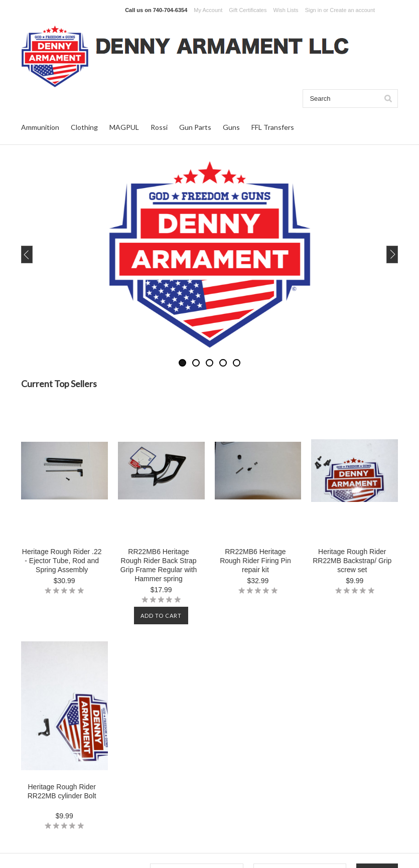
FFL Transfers (273, 127)
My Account (208, 10)
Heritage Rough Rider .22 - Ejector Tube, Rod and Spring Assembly (62, 561)
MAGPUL (124, 127)
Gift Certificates (248, 10)
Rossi (159, 127)
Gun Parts (195, 127)
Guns (231, 127)
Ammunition (40, 127)
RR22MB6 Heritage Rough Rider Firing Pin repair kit (255, 561)
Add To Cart (161, 616)
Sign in (314, 10)
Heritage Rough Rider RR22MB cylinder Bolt (62, 791)
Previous (46, 254)
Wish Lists (286, 10)
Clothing (84, 127)
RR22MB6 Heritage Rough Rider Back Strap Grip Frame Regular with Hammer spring (159, 565)
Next (373, 254)
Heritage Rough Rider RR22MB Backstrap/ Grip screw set (352, 561)
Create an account (352, 10)
